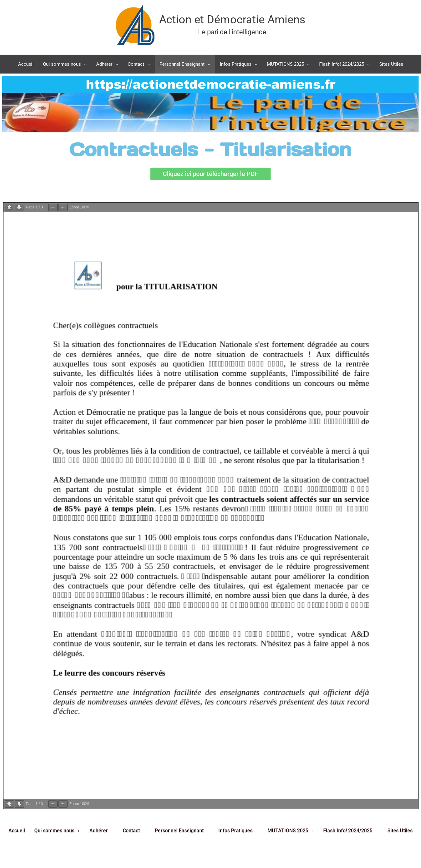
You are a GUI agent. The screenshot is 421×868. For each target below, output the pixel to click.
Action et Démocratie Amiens (232, 20)
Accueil (17, 415)
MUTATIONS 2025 (291, 415)
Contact (134, 415)
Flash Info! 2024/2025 (351, 415)
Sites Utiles (400, 415)
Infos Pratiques (238, 415)
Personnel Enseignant (182, 415)
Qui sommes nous (57, 415)
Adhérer (101, 415)
